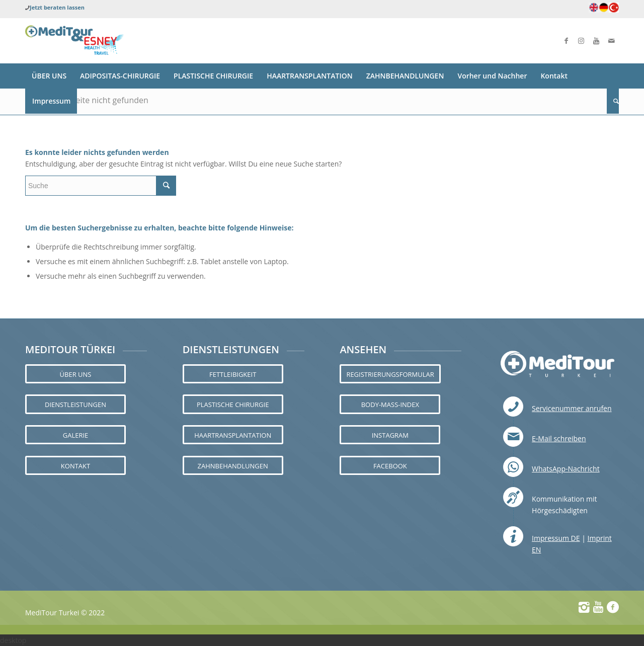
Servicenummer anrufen (572, 408)
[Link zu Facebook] (566, 41)
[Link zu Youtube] (596, 41)
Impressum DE (556, 538)
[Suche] (613, 101)
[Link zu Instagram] (581, 41)
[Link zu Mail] (611, 41)
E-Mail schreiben (559, 438)
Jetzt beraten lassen (57, 7)
